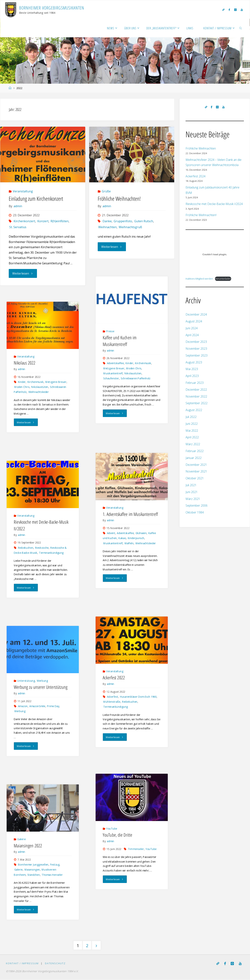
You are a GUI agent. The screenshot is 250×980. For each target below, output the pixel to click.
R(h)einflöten (60, 221)
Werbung (42, 681)
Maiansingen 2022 (28, 845)
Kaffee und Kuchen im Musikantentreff (120, 341)
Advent (111, 533)
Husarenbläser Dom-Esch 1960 (138, 697)
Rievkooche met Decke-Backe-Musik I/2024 (214, 204)
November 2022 (196, 396)
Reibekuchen (26, 548)
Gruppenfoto (123, 221)
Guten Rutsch (144, 221)
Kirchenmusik (143, 363)
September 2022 (197, 403)
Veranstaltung (23, 191)
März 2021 (193, 499)
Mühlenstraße (112, 702)
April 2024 (192, 335)
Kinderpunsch (136, 538)
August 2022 (194, 410)
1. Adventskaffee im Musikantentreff (130, 514)
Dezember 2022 (196, 390)
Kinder (129, 363)
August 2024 (194, 321)
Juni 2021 (192, 492)
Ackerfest (113, 697)
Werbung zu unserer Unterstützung (41, 687)
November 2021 (196, 471)
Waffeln (129, 543)
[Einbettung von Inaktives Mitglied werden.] (215, 254)
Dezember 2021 (196, 465)
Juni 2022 (192, 424)
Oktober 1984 (195, 512)
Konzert (43, 221)
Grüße (106, 191)
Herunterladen (223, 279)
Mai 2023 (192, 369)
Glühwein (141, 533)
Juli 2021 (191, 485)
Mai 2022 (192, 431)
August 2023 (194, 362)
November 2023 (196, 349)
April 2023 (192, 376)
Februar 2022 (195, 451)
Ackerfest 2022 (114, 678)
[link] (241, 28)
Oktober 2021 (195, 478)
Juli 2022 (191, 417)
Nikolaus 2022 (25, 363)
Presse (110, 331)
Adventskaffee (115, 363)
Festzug (55, 865)
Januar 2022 (194, 458)
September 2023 (197, 355)
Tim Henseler (136, 849)
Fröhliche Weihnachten (201, 148)
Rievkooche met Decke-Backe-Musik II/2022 (41, 525)
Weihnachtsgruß (130, 227)
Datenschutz (55, 964)
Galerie (21, 839)
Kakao (122, 538)
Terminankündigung (52, 553)
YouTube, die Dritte (117, 835)
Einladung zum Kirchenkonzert (36, 199)
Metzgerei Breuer (114, 368)
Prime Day (53, 706)
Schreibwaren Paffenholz (136, 378)
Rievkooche (42, 548)
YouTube (112, 829)
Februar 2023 (195, 383)
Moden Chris (134, 368)
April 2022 (192, 437)
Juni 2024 (192, 328)
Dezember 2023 (196, 342)
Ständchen (34, 875)
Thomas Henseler (52, 875)
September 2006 (197, 505)
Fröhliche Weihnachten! (119, 199)
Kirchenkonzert (24, 221)
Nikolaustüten (133, 373)
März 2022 (193, 444)
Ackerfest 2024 (195, 176)
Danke (107, 221)
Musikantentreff (113, 373)
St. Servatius (18, 227)
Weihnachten (107, 227)
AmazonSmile (37, 706)
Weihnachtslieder (39, 392)
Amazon (23, 706)
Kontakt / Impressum (22, 964)
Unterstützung (26, 681)
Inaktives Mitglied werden (199, 279)
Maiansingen (32, 870)
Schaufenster (111, 378)
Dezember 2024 (196, 314)
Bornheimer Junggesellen (33, 865)
